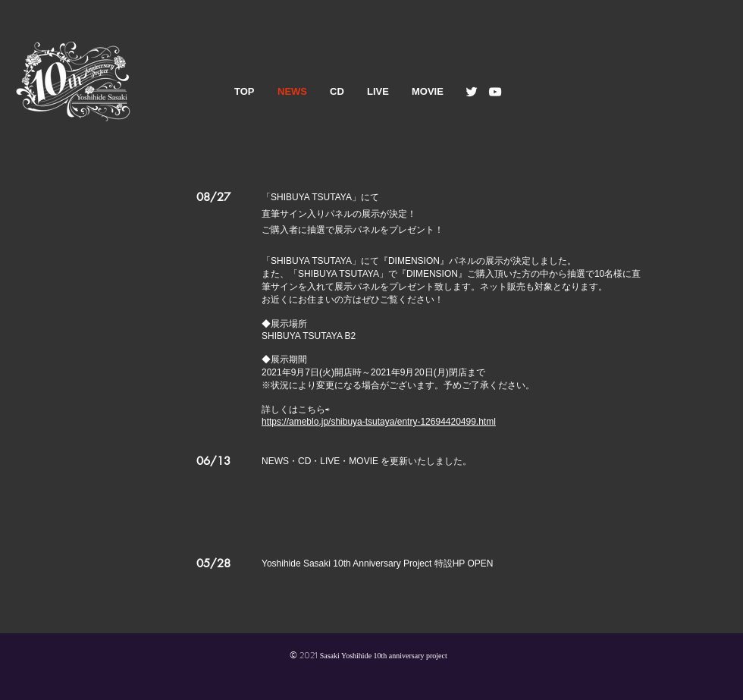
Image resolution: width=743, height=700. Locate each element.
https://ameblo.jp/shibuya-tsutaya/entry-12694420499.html (379, 422)
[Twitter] (472, 92)
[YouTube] (495, 92)
